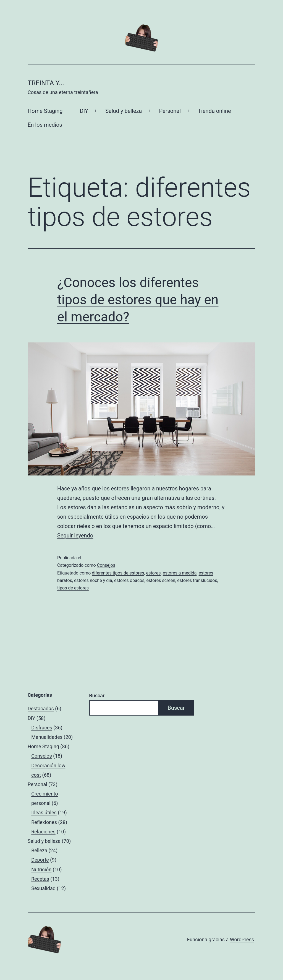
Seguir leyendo (75, 536)
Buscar (97, 696)
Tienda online (214, 111)
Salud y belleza (124, 111)
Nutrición (41, 869)
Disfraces (42, 728)
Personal (170, 111)
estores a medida (180, 573)
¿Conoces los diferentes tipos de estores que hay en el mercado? (138, 300)
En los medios (45, 125)
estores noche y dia (93, 580)
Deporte (40, 860)
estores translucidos (197, 580)
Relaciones (43, 832)
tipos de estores (73, 588)
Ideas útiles (44, 813)
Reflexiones (44, 822)
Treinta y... (46, 83)
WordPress (242, 939)
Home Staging (45, 111)
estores (154, 573)
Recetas (40, 879)
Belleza (39, 850)
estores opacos (129, 580)
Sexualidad (43, 888)
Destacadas (41, 709)
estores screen (161, 580)
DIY (84, 111)
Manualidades (47, 737)
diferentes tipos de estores (118, 573)
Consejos (106, 565)
